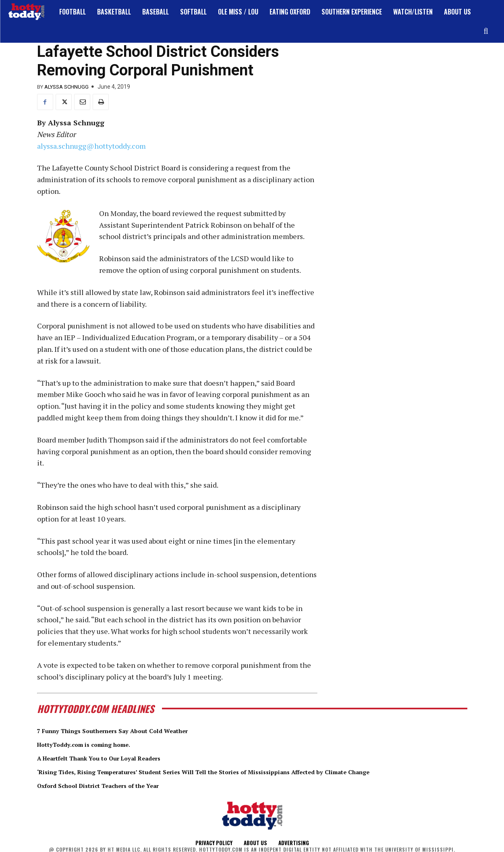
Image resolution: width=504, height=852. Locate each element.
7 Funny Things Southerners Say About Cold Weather (133, 730)
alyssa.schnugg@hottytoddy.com (91, 146)
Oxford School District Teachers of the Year (115, 785)
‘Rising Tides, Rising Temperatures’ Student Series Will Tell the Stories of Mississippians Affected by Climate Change (249, 771)
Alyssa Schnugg (66, 87)
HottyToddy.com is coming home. (97, 744)
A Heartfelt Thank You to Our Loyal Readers (117, 758)
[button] (486, 31)
